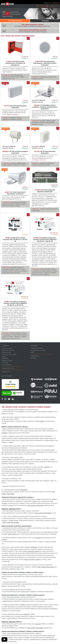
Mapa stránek (6, 372)
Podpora (47, 3)
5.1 (16, 532)
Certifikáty (5, 363)
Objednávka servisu (8, 368)
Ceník (32, 352)
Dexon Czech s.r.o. (14, 534)
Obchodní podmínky (37, 348)
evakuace (38, 538)
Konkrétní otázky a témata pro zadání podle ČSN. (26, 25)
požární (42, 421)
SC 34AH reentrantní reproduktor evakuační (15, 193)
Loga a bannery (7, 365)
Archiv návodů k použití (9, 354)
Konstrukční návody (8, 350)
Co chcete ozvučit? (15, 21)
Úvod (2, 36)
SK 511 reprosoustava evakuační (45, 152)
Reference (5, 358)
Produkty (45, 21)
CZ (57, 6)
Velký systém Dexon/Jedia (35, 505)
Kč (52, 6)
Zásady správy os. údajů (38, 350)
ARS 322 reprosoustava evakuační (15, 107)
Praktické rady (6, 352)
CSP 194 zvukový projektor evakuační (15, 152)
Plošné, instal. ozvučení (13, 36)
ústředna (4, 433)
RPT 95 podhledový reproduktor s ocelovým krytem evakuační (45, 63)
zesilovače (24, 490)
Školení (4, 356)
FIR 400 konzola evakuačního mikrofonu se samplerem (15, 63)
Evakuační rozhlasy (28, 36)
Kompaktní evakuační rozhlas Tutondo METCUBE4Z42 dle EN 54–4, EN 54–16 (45, 240)
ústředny (47, 467)
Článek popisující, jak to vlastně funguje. (24, 31)
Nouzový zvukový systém (32, 559)
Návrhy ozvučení (7, 348)
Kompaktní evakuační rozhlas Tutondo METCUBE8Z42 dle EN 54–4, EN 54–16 (15, 303)
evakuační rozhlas (33, 551)
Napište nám (35, 356)
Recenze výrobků (7, 361)
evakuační (12, 509)
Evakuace (5, 509)
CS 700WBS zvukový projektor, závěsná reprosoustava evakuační (45, 107)
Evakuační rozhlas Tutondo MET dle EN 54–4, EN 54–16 (15, 240)
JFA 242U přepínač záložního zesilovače (45, 191)
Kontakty (55, 3)
